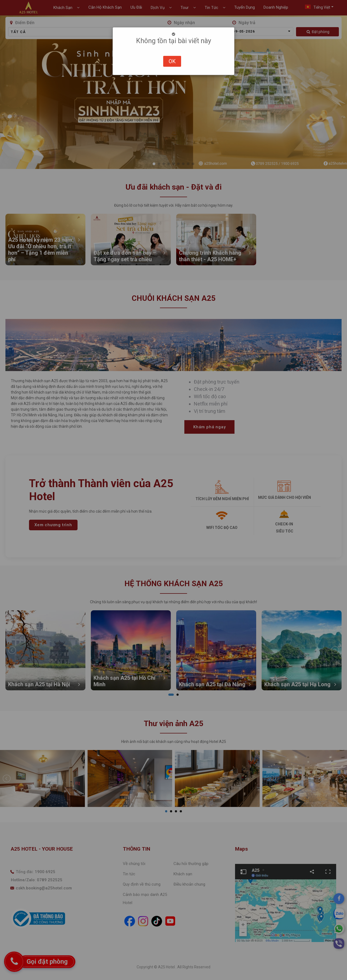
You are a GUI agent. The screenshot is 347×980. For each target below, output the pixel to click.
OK (172, 61)
